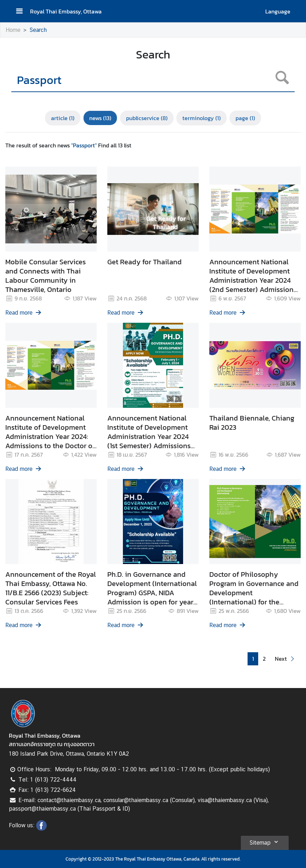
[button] (285, 659)
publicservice (147, 118)
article (63, 118)
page (245, 118)
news (100, 118)
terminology (202, 118)
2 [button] (264, 659)
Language (278, 11)
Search (38, 30)
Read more (24, 313)
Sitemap (265, 842)
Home (13, 30)
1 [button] (253, 659)
